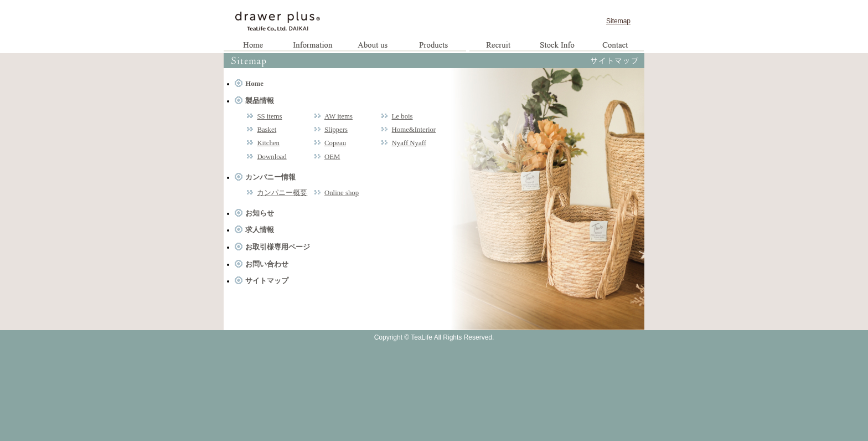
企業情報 (373, 46)
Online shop (342, 193)
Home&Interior (414, 130)
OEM (332, 157)
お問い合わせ (615, 46)
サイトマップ (267, 281)
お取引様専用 (557, 46)
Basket (267, 130)
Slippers (336, 130)
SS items (269, 116)
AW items (339, 116)
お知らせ (313, 46)
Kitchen (268, 143)
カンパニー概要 (282, 193)
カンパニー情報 (270, 177)
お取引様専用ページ (278, 247)
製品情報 (436, 46)
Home (254, 46)
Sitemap (618, 21)
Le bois (402, 116)
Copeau (335, 143)
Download (272, 157)
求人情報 (498, 46)
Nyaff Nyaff (409, 143)
